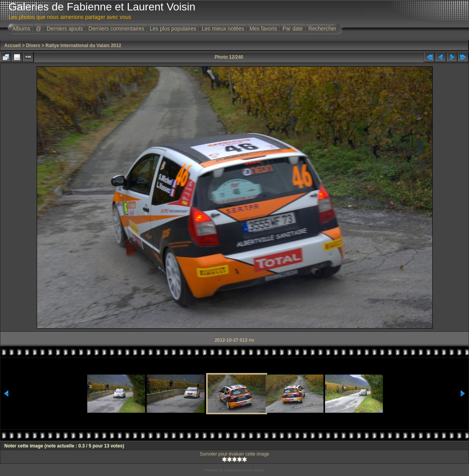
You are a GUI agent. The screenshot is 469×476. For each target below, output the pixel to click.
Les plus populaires (173, 29)
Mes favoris (263, 29)
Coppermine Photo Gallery (244, 470)
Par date (293, 29)
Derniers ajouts (65, 29)
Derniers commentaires (116, 29)
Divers (33, 46)
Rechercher (322, 29)
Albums (21, 29)
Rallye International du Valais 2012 (83, 46)
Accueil (13, 46)
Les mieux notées (223, 29)
